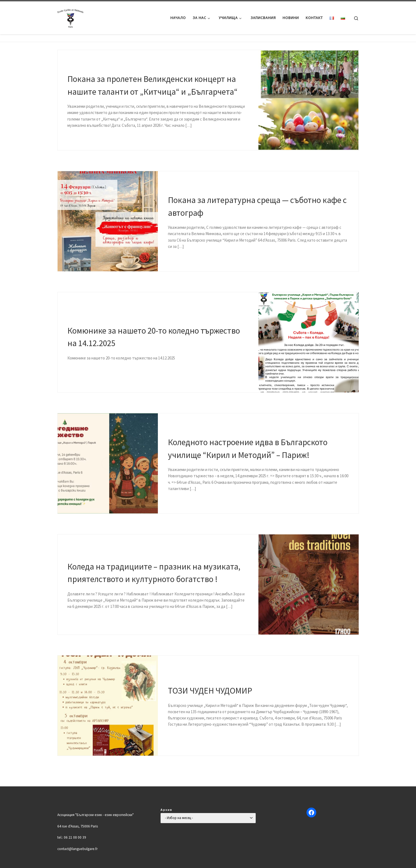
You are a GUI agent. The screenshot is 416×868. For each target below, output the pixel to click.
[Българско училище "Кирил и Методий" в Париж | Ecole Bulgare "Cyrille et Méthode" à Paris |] (71, 17)
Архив (167, 810)
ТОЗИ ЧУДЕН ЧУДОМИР (210, 690)
